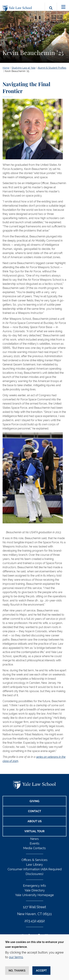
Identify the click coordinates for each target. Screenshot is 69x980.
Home (6, 68)
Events (35, 843)
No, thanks (17, 971)
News (34, 839)
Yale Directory (35, 890)
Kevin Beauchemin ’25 (17, 71)
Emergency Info (34, 886)
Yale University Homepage (34, 895)
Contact (35, 811)
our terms (16, 957)
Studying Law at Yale (23, 68)
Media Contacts (34, 848)
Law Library (34, 865)
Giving (34, 801)
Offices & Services (34, 860)
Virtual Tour (34, 831)
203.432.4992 (35, 921)
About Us (35, 821)
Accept (41, 971)
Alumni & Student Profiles (52, 68)
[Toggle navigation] (63, 7)
